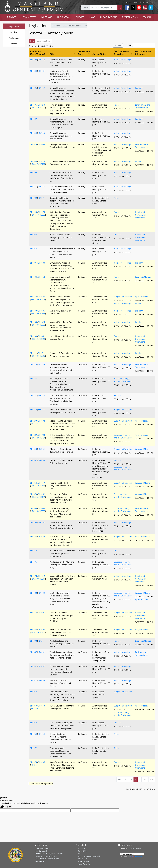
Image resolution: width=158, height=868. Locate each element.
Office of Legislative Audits (46, 856)
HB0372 (34, 438)
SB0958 (34, 692)
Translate (136, 857)
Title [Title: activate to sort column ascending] (52, 54)
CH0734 (42, 438)
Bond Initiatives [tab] (44, 41)
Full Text (14, 32)
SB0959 (34, 706)
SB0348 (34, 449)
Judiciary (139, 88)
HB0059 (41, 680)
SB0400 (34, 522)
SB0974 (34, 762)
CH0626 (41, 297)
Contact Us (82, 851)
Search (86, 8)
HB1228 (34, 424)
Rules (116, 198)
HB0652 (41, 652)
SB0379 (34, 494)
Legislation (14, 26)
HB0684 (41, 71)
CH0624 (41, 322)
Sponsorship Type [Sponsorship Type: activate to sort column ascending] (84, 53)
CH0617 (41, 483)
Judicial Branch (41, 851)
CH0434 (41, 537)
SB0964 (34, 734)
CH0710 (42, 356)
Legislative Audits (148, 2)
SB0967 (34, 249)
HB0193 (34, 356)
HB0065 (41, 460)
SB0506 (34, 105)
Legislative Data (135, 848)
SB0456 (34, 551)
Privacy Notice (83, 861)
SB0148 (34, 297)
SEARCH (147, 17)
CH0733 (41, 435)
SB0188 (34, 336)
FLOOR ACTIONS (109, 17)
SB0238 (34, 379)
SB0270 (34, 410)
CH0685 (41, 311)
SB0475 (34, 562)
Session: (56, 26)
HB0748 (41, 187)
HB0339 (34, 579)
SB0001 (34, 263)
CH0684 (42, 314)
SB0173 (34, 311)
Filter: (141, 45)
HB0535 (34, 497)
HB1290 (34, 709)
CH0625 (42, 300)
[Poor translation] (9, 807)
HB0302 (34, 339)
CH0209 (42, 108)
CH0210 (41, 105)
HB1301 (34, 765)
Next (145, 779)
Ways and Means (143, 449)
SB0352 (34, 460)
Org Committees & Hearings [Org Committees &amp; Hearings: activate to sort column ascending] (121, 53)
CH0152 (41, 494)
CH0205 (41, 613)
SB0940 (34, 212)
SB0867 (34, 652)
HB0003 (34, 325)
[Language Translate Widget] (132, 854)
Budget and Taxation (123, 297)
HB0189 (34, 314)
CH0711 (41, 353)
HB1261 (41, 641)
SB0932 (34, 198)
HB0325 (34, 511)
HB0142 (41, 410)
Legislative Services (133, 2)
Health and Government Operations (141, 215)
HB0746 (41, 133)
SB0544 (34, 133)
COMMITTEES (29, 17)
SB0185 (34, 322)
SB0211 (34, 353)
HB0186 (34, 300)
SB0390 (34, 508)
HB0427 (34, 164)
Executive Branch (42, 848)
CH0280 (42, 215)
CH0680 (41, 263)
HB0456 (34, 215)
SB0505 (34, 88)
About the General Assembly (89, 856)
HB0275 (41, 395)
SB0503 (34, 60)
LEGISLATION (64, 17)
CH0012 (41, 576)
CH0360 (42, 339)
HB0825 (34, 108)
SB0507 (34, 119)
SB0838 (34, 641)
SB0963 (34, 723)
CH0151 (42, 497)
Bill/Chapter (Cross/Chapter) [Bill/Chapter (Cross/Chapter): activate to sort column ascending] (38, 53)
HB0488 (41, 593)
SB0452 (34, 537)
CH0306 (42, 632)
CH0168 (41, 277)
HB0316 (34, 486)
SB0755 (34, 187)
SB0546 (34, 161)
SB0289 (34, 435)
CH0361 (41, 336)
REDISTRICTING (130, 17)
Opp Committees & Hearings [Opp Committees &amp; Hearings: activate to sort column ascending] (143, 53)
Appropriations (142, 297)
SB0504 (34, 71)
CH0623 (42, 325)
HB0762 (41, 60)
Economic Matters (143, 277)
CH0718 (41, 161)
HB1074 (34, 632)
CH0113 (41, 706)
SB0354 (34, 483)
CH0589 (41, 508)
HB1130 (41, 364)
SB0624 (34, 630)
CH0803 (41, 144)
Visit (79, 854)
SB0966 (34, 235)
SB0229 (34, 364)
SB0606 (34, 173)
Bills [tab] (32, 41)
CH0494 (41, 421)
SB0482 (34, 593)
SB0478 (34, 576)
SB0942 (34, 680)
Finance (117, 105)
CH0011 (42, 579)
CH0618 (42, 486)
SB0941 (34, 666)
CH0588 (42, 511)
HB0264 (41, 522)
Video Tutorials (84, 864)
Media (14, 44)
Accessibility (83, 859)
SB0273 (34, 421)
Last (152, 779)
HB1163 (41, 734)
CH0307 (41, 630)
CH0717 (42, 164)
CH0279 (41, 212)
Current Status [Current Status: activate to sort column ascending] (99, 54)
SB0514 (34, 613)
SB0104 (34, 277)
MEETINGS (47, 17)
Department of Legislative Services (49, 854)
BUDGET (80, 17)
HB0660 (41, 88)
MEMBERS (12, 17)
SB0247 (34, 395)
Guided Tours (83, 848)
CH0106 (41, 762)
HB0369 (41, 449)
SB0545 (34, 144)
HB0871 (41, 198)
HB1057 (41, 666)
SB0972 (34, 748)
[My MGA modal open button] (144, 8)
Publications (14, 38)
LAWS (92, 17)
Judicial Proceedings (122, 60)
